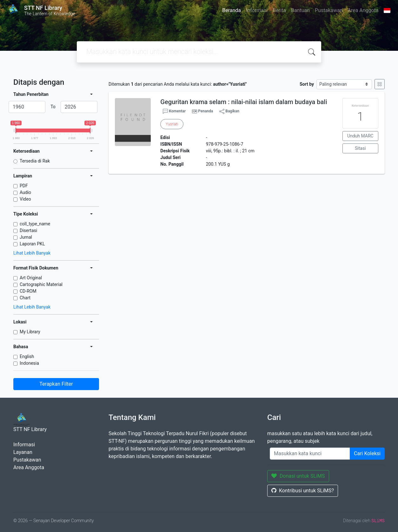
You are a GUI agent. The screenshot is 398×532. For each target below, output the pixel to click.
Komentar (174, 111)
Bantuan (300, 10)
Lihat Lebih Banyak (32, 253)
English (27, 356)
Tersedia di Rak (35, 161)
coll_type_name (35, 224)
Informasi (257, 10)
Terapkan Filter (56, 384)
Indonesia (29, 363)
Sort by (307, 84)
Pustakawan (329, 10)
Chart (25, 298)
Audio (25, 192)
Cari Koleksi (367, 453)
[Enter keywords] (310, 454)
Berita (279, 10)
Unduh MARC (360, 136)
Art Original (31, 278)
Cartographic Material (41, 284)
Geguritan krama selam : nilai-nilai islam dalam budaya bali (244, 102)
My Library (30, 332)
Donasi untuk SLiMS (298, 476)
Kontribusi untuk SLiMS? (303, 491)
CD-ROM (28, 291)
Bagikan (229, 111)
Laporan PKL (32, 244)
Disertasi (28, 230)
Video (25, 199)
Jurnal (26, 237)
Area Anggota (363, 10)
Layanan (23, 452)
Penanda (206, 111)
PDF (24, 186)
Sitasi (360, 148)
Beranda (232, 10)
